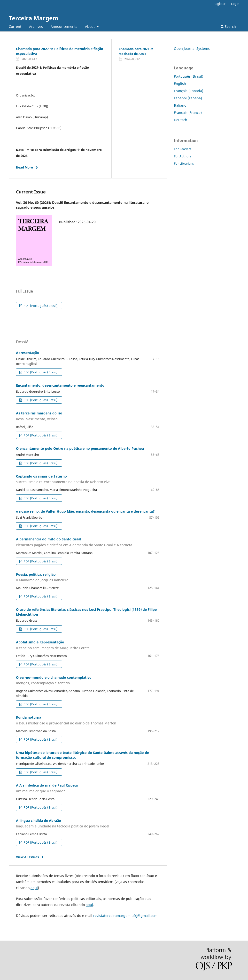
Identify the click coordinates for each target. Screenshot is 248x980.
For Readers (182, 149)
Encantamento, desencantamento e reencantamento (60, 385)
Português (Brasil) (189, 76)
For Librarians (184, 163)
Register (220, 4)
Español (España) (188, 98)
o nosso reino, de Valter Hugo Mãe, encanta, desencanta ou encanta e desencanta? (85, 511)
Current (15, 26)
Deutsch (181, 120)
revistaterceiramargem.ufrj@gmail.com (125, 916)
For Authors (182, 156)
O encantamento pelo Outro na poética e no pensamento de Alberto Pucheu (80, 448)
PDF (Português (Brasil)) (41, 306)
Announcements (64, 26)
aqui (34, 888)
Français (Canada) (189, 91)
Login (235, 4)
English (180, 84)
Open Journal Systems (192, 48)
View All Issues (27, 857)
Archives (36, 26)
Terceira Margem (34, 18)
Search (228, 26)
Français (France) (188, 113)
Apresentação (27, 353)
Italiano (180, 105)
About (90, 26)
